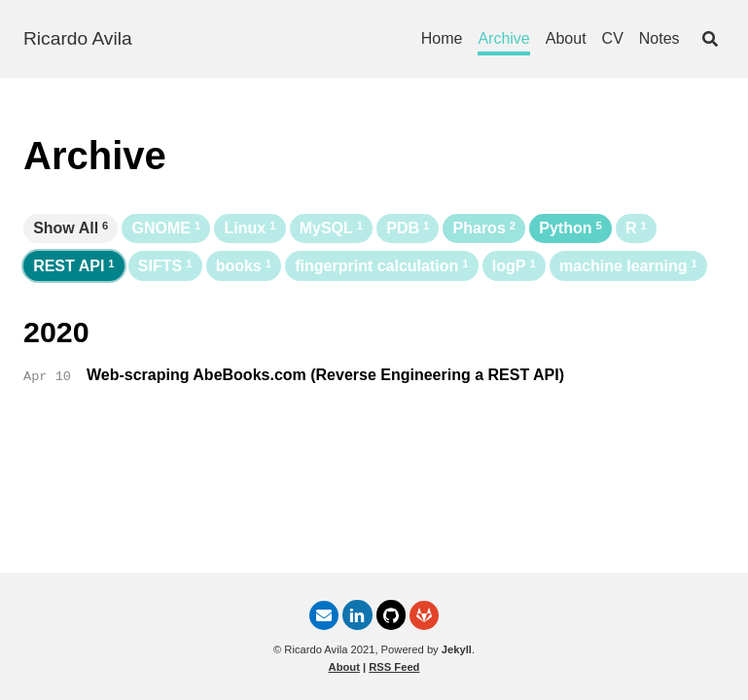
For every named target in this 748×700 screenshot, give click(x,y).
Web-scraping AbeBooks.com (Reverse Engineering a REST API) (325, 375)
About (566, 38)
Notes (659, 38)
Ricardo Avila (78, 38)
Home (442, 38)
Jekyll (457, 649)
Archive (503, 38)
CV (613, 38)
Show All (71, 228)
